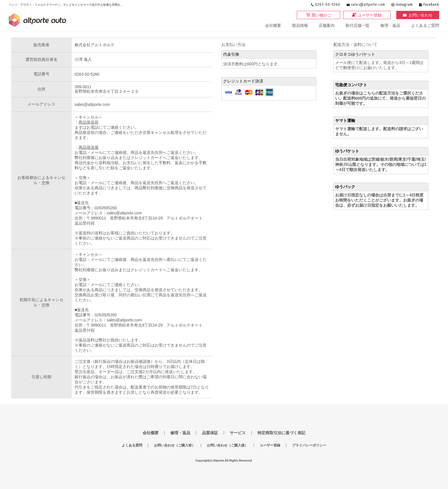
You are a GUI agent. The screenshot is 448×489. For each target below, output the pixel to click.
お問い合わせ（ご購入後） (227, 445)
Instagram (404, 5)
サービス (238, 433)
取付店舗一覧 (357, 25)
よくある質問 (132, 445)
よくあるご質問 (425, 25)
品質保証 (210, 433)
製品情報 (300, 25)
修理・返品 (390, 25)
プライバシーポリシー (309, 445)
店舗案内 (327, 25)
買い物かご (321, 15)
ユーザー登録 (370, 15)
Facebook (431, 5)
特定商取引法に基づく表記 (281, 433)
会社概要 (273, 25)
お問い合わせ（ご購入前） (175, 445)
